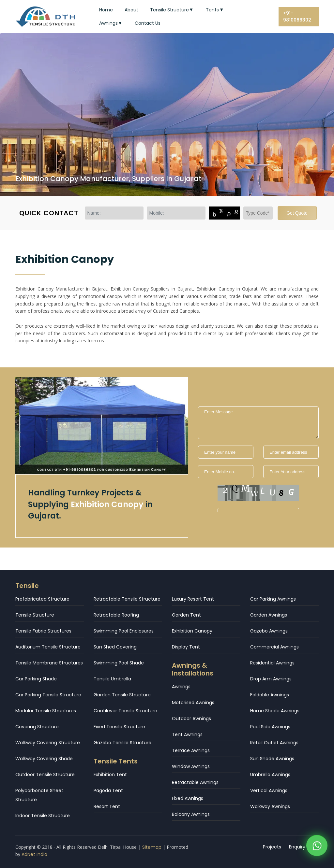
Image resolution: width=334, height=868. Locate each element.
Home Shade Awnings (275, 711)
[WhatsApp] (317, 846)
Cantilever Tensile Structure (125, 711)
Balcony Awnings (191, 814)
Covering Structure (37, 727)
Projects (272, 847)
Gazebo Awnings (269, 631)
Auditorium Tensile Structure (48, 647)
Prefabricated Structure (42, 599)
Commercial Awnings (274, 647)
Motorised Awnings (193, 703)
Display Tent (186, 647)
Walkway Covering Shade (44, 759)
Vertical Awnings (269, 790)
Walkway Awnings (270, 806)
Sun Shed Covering (115, 647)
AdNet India (34, 854)
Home (106, 10)
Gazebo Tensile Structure (122, 743)
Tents (215, 10)
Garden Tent (186, 615)
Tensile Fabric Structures (43, 631)
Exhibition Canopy (192, 631)
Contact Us (148, 23)
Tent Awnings (187, 734)
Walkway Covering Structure (48, 743)
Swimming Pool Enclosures (124, 631)
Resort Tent (107, 806)
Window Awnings (191, 766)
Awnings (111, 23)
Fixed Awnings (188, 798)
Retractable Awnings (195, 782)
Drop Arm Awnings (271, 679)
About (131, 10)
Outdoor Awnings (191, 719)
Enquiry (297, 847)
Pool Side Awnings (270, 727)
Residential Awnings (272, 663)
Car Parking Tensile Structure (48, 695)
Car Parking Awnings (273, 599)
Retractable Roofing (116, 615)
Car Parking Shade (36, 679)
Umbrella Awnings (270, 775)
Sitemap (152, 847)
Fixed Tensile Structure (119, 727)
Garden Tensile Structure (122, 695)
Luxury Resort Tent (193, 599)
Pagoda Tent (108, 790)
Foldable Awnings (270, 695)
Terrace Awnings (191, 750)
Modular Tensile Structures (46, 711)
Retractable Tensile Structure (127, 599)
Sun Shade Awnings (272, 759)
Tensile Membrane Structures (49, 663)
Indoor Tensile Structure (43, 816)
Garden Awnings (269, 615)
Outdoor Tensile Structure (45, 775)
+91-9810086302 (297, 16)
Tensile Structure (172, 10)
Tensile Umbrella (112, 679)
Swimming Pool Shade (119, 663)
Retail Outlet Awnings (274, 743)
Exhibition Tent (110, 775)
